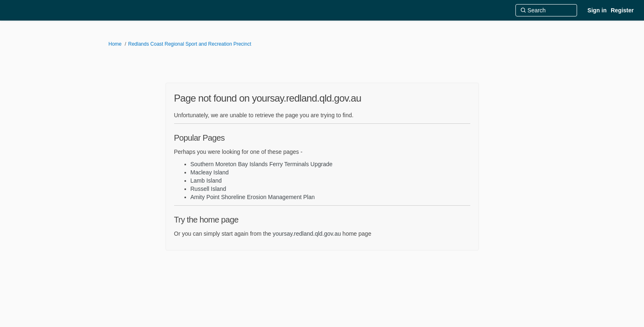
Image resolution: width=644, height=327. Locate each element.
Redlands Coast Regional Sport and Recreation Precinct (190, 44)
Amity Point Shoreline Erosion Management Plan (253, 197)
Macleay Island (210, 172)
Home (115, 44)
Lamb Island (206, 181)
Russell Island (208, 189)
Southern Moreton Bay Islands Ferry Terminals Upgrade (262, 164)
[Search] (546, 10)
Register (622, 10)
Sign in (597, 10)
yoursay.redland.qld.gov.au (307, 234)
